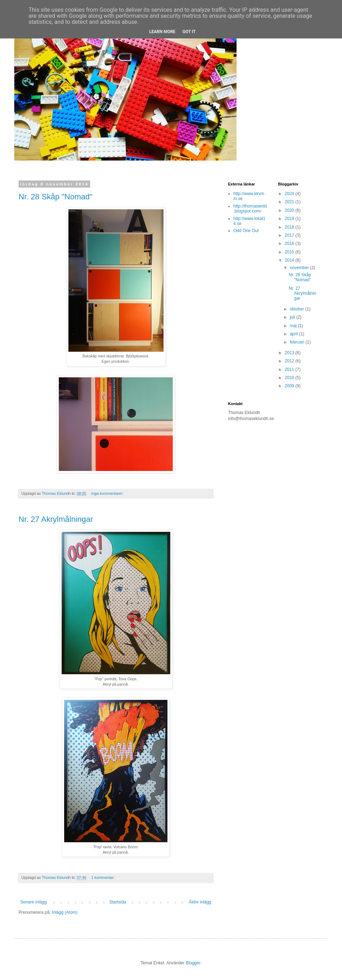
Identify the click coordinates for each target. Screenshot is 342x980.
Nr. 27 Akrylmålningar (56, 519)
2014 (290, 260)
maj (294, 326)
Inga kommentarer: (108, 493)
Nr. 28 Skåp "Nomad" (56, 197)
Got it (189, 32)
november (300, 268)
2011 (290, 370)
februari (297, 342)
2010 (290, 378)
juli (293, 317)
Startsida (118, 902)
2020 (290, 210)
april (294, 334)
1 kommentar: (103, 877)
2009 (290, 386)
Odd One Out (246, 231)
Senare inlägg (33, 902)
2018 (290, 227)
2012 (290, 361)
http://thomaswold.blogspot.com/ (250, 209)
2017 (290, 235)
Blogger (193, 963)
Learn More (162, 32)
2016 (290, 243)
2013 (290, 353)
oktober (297, 309)
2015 (290, 252)
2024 (290, 194)
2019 (290, 219)
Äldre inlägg (200, 902)
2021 (290, 202)
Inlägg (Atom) (64, 912)
